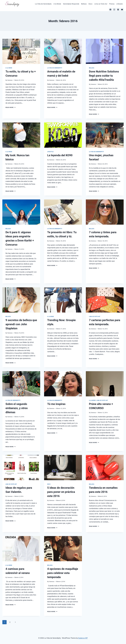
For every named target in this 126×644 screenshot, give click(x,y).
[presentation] (21, 51)
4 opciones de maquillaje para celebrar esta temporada (63, 573)
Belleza (84, 4)
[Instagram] (114, 10)
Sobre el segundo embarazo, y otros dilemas (17, 408)
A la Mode (57, 4)
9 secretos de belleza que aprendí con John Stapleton (21, 324)
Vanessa (10, 80)
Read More (11, 107)
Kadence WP (83, 638)
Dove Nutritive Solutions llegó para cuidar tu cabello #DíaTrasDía (104, 76)
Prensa (112, 4)
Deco (90, 4)
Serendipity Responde (71, 4)
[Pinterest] (118, 10)
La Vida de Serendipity (43, 4)
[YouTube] (122, 10)
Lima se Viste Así (101, 4)
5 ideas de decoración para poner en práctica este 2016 (61, 492)
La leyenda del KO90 (60, 155)
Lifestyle (120, 4)
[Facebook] (110, 10)
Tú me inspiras (56, 404)
